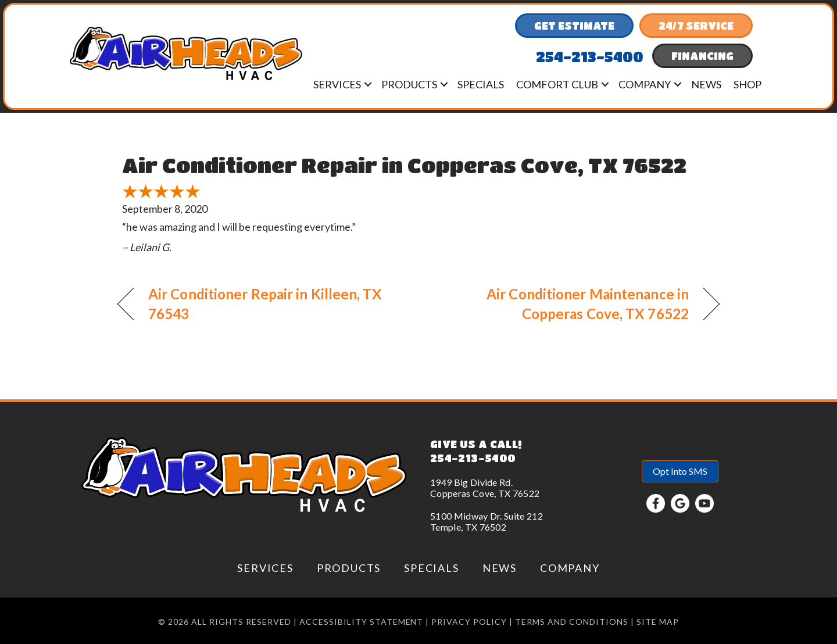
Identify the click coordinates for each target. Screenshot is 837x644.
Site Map (658, 622)
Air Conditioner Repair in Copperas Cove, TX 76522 (404, 165)
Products (349, 568)
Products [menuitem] (409, 84)
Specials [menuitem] (481, 84)
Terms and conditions (572, 622)
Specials (431, 568)
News (500, 568)
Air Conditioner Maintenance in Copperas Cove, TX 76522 (563, 304)
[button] (368, 84)
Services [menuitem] (337, 84)
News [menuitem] (706, 84)
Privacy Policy (469, 622)
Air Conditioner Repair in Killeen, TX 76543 (265, 304)
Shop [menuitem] (747, 84)
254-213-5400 (473, 458)
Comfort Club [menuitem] (557, 84)
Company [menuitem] (645, 84)
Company (570, 568)
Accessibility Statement (362, 622)
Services (265, 568)
